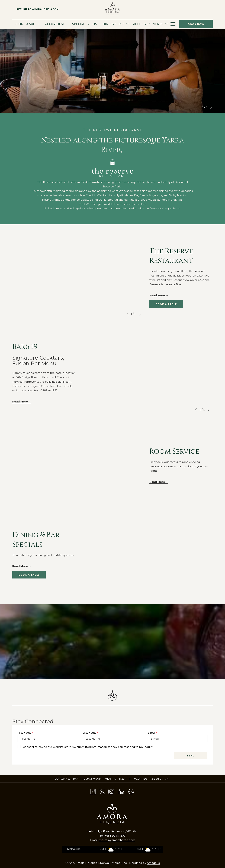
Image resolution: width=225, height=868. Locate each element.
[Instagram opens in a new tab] (111, 791)
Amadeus (153, 863)
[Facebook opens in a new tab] (93, 791)
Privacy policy (66, 779)
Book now (196, 24)
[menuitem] (28, 24)
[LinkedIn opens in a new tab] (121, 791)
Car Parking (159, 779)
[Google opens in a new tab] (131, 791)
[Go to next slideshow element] (211, 107)
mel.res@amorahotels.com (117, 840)
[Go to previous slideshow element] (199, 107)
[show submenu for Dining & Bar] (127, 24)
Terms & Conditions (96, 779)
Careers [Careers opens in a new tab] (141, 779)
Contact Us (122, 779)
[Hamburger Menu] (173, 24)
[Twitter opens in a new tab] (102, 791)
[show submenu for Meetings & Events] (166, 24)
